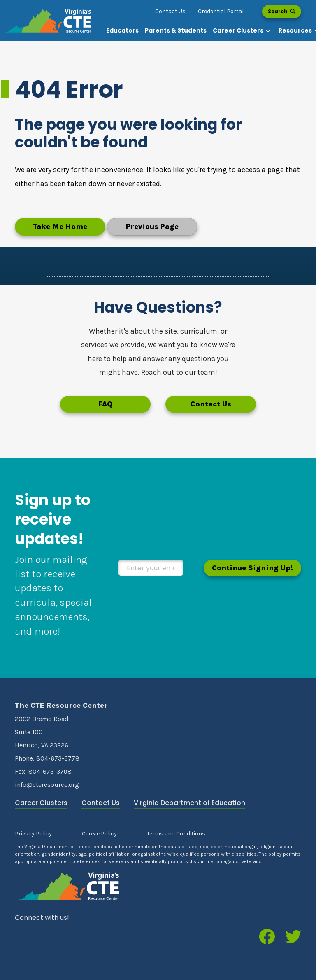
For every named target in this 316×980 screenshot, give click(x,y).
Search (282, 11)
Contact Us (170, 11)
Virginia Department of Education (189, 803)
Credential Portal (221, 11)
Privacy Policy (33, 834)
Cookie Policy (99, 834)
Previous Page (152, 226)
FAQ (105, 404)
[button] (243, 31)
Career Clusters (41, 803)
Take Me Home (60, 226)
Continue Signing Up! (252, 568)
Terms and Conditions (176, 834)
